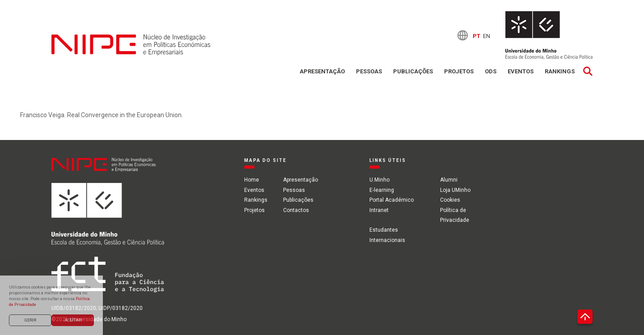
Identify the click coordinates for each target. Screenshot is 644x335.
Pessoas (369, 71)
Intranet (379, 210)
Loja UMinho (455, 190)
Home (252, 180)
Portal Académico (392, 200)
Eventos (521, 71)
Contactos (296, 210)
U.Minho (379, 180)
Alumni (449, 180)
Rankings (560, 71)
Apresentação (322, 71)
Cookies (450, 200)
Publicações (413, 71)
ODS (491, 71)
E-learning (382, 190)
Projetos (459, 71)
